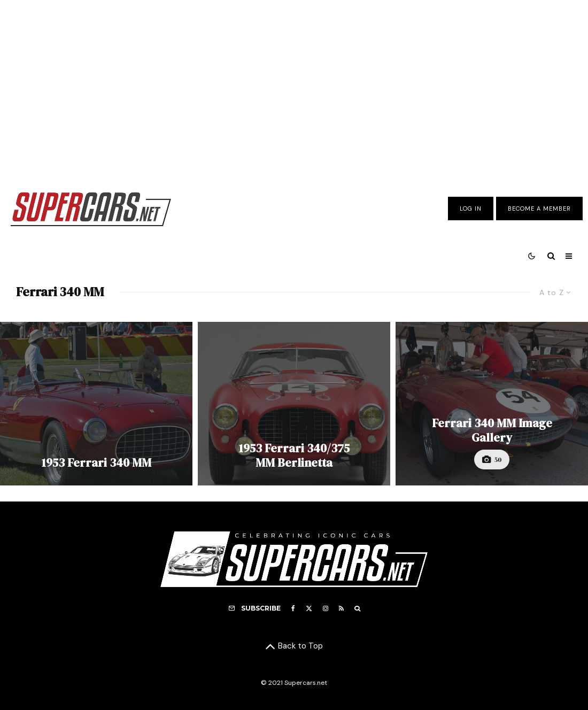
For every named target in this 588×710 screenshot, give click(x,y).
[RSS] (341, 608)
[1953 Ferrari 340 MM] (96, 404)
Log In (471, 209)
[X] (309, 608)
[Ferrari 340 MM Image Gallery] (492, 404)
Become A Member (539, 209)
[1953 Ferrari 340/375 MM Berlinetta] (294, 404)
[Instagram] (326, 608)
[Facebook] (293, 608)
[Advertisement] (294, 87)
